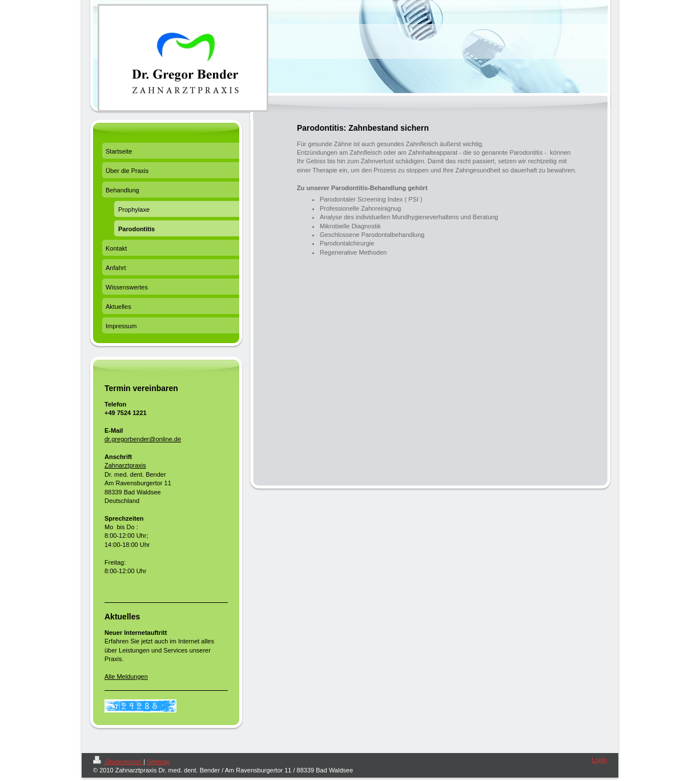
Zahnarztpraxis (125, 465)
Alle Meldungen (126, 677)
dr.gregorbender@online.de (143, 439)
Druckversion (118, 762)
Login (599, 760)
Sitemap (158, 762)
